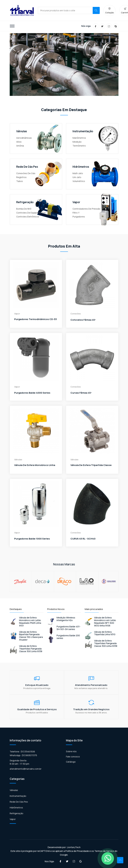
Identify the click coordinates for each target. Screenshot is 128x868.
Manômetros (79, 138)
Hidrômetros (16, 808)
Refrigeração (16, 813)
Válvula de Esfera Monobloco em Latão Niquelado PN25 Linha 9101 (30, 622)
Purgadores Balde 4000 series (32, 393)
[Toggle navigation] (12, 26)
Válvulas (14, 790)
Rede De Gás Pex (19, 802)
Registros (21, 177)
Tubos (20, 181)
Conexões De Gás (26, 173)
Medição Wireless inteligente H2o (66, 619)
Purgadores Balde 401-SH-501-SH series (69, 628)
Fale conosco (73, 757)
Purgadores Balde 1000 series (32, 539)
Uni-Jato (77, 177)
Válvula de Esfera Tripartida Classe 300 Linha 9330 (91, 469)
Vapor (13, 819)
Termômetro (79, 146)
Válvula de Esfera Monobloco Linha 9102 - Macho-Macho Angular (35, 469)
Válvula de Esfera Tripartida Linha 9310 (105, 633)
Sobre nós (71, 751)
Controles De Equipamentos (31, 213)
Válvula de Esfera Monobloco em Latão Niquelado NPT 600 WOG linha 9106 (105, 622)
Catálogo (71, 762)
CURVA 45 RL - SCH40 (83, 539)
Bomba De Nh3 (24, 209)
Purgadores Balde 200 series (68, 637)
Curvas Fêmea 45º (81, 393)
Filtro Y (76, 213)
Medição (77, 142)
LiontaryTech (74, 847)
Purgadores (79, 217)
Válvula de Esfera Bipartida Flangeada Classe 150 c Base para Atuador (31, 636)
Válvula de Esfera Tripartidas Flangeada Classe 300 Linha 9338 (31, 649)
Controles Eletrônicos (28, 217)
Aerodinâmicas (24, 138)
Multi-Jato (78, 173)
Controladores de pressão (87, 209)
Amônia (20, 146)
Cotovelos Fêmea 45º (83, 320)
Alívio (19, 142)
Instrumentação (18, 796)
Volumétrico (79, 181)
